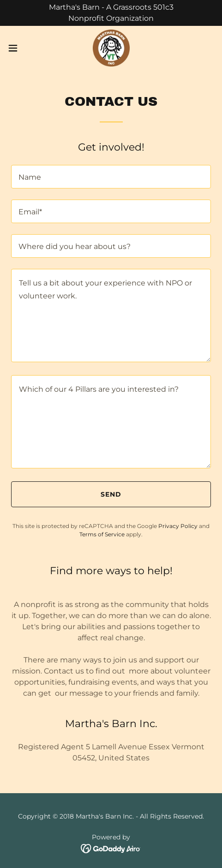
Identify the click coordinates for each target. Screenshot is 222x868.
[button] (20, 48)
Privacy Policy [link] (178, 526)
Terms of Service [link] (102, 534)
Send (111, 494)
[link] (111, 48)
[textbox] (111, 177)
